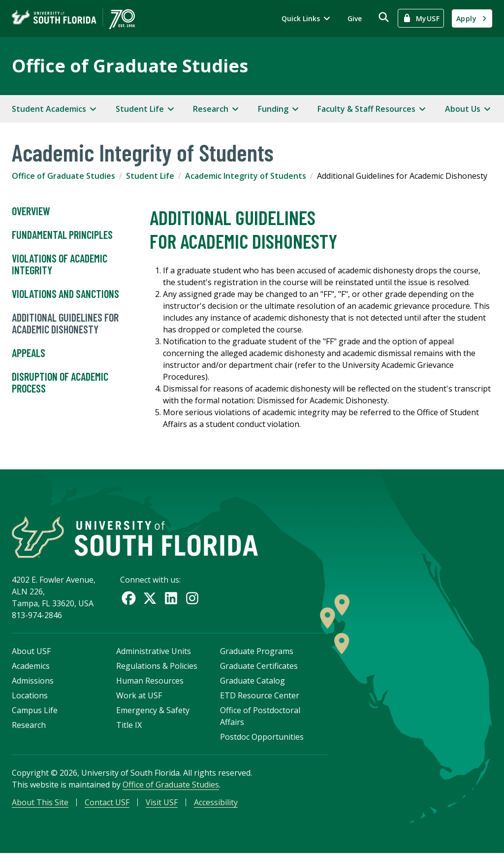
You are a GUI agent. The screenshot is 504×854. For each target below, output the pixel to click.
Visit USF (162, 803)
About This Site (40, 803)
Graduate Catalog (252, 681)
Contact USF (107, 803)
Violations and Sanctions (65, 294)
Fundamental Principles (62, 235)
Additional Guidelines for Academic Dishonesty (65, 324)
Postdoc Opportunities (262, 737)
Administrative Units (154, 652)
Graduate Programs (257, 652)
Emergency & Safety (153, 711)
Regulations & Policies (157, 666)
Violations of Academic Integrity (60, 264)
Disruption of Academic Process (60, 383)
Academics (31, 666)
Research (29, 725)
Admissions (33, 681)
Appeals (29, 353)
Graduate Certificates (259, 666)
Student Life (150, 176)
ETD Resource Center (260, 696)
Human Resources (150, 681)
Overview (31, 211)
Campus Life (35, 711)
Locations (30, 696)
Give (355, 18)
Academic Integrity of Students (246, 176)
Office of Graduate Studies (130, 66)
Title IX (129, 725)
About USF (31, 652)
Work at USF (139, 696)
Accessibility (216, 803)
